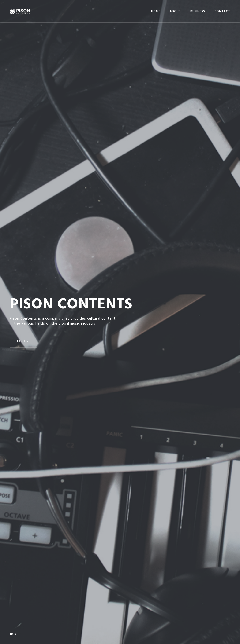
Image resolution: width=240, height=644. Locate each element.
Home (156, 11)
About (175, 11)
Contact (222, 11)
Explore (24, 342)
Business (198, 11)
